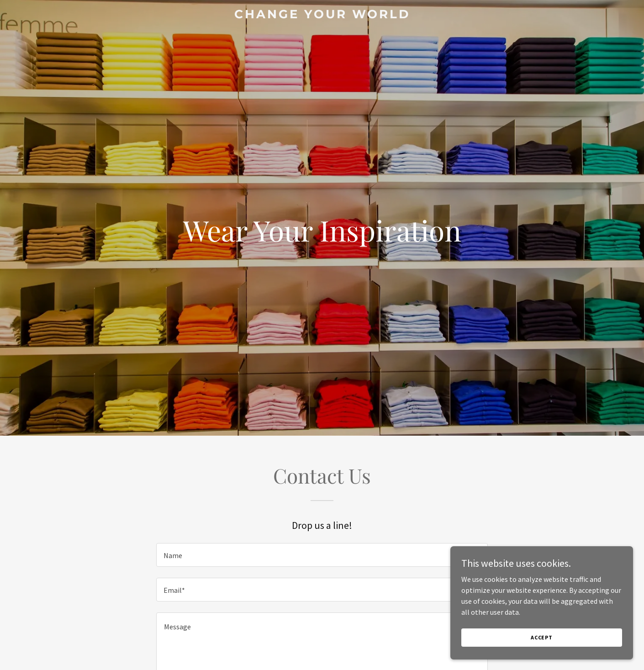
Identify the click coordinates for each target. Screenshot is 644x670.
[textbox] (322, 555)
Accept (542, 637)
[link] (322, 16)
